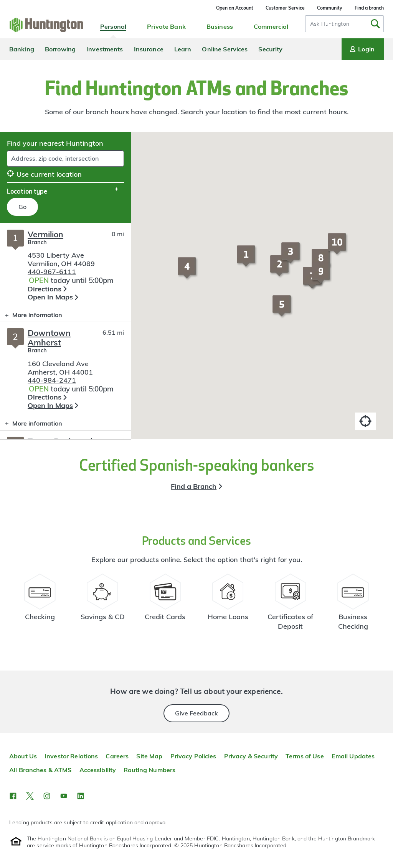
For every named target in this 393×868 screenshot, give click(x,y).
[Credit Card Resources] (165, 605)
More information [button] (31, 316)
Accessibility (98, 770)
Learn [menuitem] (183, 49)
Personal (113, 26)
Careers (117, 756)
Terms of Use (305, 756)
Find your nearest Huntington (55, 143)
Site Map (149, 756)
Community (330, 8)
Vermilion (45, 234)
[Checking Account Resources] (40, 605)
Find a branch (369, 8)
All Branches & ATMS (40, 770)
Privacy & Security (251, 756)
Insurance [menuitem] (149, 49)
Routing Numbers (149, 770)
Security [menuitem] (270, 49)
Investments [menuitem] (105, 49)
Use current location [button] (44, 174)
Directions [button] (45, 289)
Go (22, 207)
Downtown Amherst (49, 338)
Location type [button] (27, 191)
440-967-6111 (52, 272)
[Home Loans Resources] (228, 605)
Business (220, 26)
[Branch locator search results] (65, 331)
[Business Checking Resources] (353, 605)
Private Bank (166, 26)
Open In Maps (50, 297)
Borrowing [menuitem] (60, 49)
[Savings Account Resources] (103, 605)
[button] (247, 260)
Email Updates (353, 756)
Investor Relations (71, 756)
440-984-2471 (52, 380)
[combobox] (344, 24)
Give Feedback (196, 713)
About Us (23, 756)
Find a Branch (194, 486)
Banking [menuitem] (22, 49)
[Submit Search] (375, 24)
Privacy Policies (193, 756)
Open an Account (235, 8)
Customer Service (285, 8)
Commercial (271, 26)
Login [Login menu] (362, 49)
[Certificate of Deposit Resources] (290, 605)
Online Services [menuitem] (225, 49)
